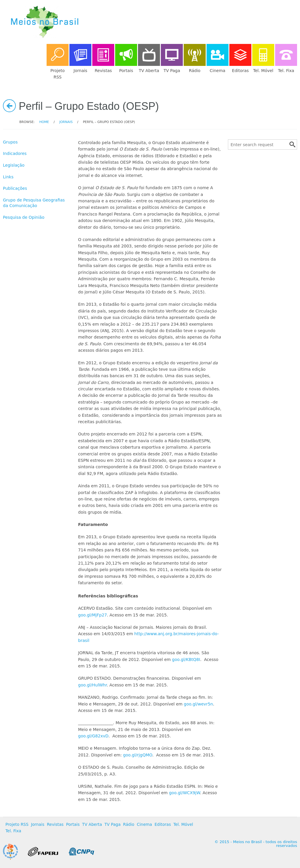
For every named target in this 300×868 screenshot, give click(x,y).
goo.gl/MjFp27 (93, 615)
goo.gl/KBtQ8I (186, 659)
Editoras (163, 824)
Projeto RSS (17, 824)
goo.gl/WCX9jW (185, 793)
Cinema (144, 824)
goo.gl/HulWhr (93, 685)
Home (44, 122)
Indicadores (15, 153)
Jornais (66, 122)
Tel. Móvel (183, 824)
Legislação (14, 165)
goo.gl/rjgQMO (138, 755)
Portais (73, 824)
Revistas (55, 824)
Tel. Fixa (13, 831)
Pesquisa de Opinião (24, 217)
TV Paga (113, 824)
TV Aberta (92, 824)
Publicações (15, 188)
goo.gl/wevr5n (198, 704)
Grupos (10, 142)
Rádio (129, 824)
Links (8, 177)
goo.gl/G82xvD (93, 736)
